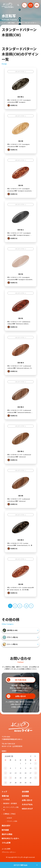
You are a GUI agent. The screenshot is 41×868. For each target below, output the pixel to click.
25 (36, 778)
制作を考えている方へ (10, 838)
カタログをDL (27, 804)
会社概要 (25, 792)
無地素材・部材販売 (10, 803)
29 (20, 783)
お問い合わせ (27, 800)
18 (36, 773)
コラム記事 (6, 843)
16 (25, 773)
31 (31, 783)
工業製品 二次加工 (9, 814)
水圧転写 (20, 23)
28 (16, 783)
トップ (4, 23)
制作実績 (5, 830)
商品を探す (6, 826)
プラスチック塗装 (12, 821)
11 (36, 768)
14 (16, 773)
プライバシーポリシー (9, 852)
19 (5, 778)
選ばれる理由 (7, 834)
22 (20, 778)
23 (25, 778)
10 (31, 768)
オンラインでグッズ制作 (11, 809)
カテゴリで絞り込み (21, 865)
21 (16, 778)
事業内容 (5, 796)
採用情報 (25, 796)
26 (5, 783)
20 (10, 778)
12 (5, 773)
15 (20, 773)
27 (10, 783)
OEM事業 (6, 799)
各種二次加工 (11, 23)
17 (31, 773)
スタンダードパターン (31, 23)
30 (25, 783)
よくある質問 (6, 849)
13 (10, 773)
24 (31, 778)
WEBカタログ (27, 809)
